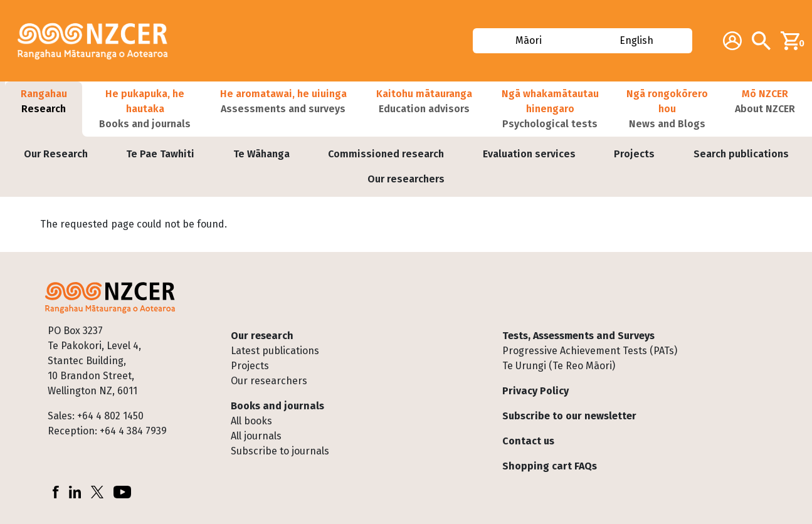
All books (251, 421)
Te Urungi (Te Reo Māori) (559, 366)
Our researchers (406, 179)
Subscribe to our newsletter (569, 416)
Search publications (741, 154)
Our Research (56, 154)
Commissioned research (386, 154)
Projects (634, 154)
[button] (44, 109)
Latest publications (275, 351)
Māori (529, 40)
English (637, 40)
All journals (256, 436)
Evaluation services (529, 154)
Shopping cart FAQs (550, 466)
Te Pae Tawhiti (160, 154)
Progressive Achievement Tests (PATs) (590, 351)
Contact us (528, 441)
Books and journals (277, 406)
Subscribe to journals (280, 451)
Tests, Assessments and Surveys (578, 336)
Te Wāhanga (261, 154)
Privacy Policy (535, 391)
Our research (262, 336)
